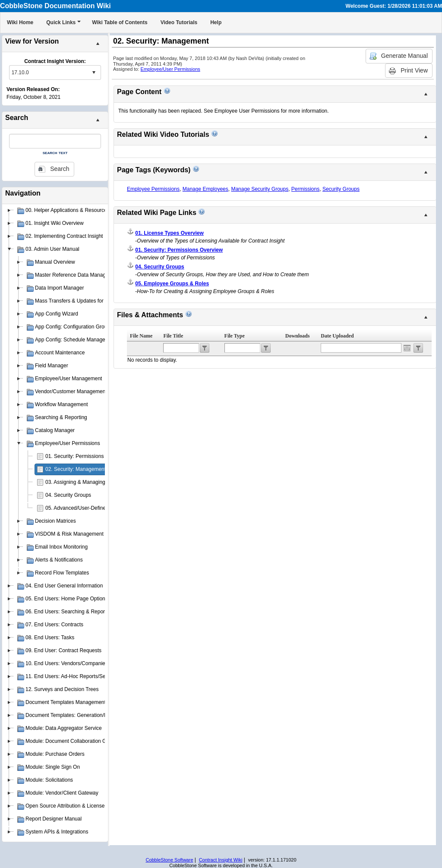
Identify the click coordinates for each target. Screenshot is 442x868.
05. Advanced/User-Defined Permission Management (106, 508)
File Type (235, 336)
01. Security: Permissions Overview (86, 456)
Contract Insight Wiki (221, 860)
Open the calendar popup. (407, 348)
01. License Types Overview (169, 233)
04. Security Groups (68, 495)
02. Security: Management (76, 469)
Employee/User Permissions (170, 69)
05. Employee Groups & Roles (172, 284)
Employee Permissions (153, 189)
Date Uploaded (337, 336)
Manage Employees (205, 189)
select (94, 73)
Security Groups (341, 189)
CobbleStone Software (169, 860)
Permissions (305, 189)
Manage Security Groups (260, 189)
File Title (173, 336)
